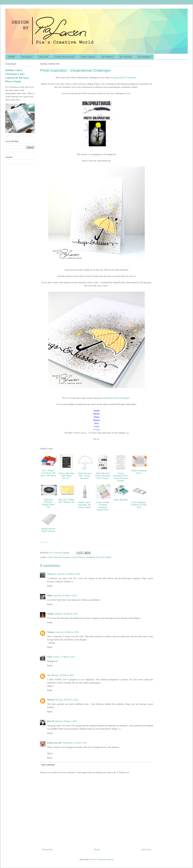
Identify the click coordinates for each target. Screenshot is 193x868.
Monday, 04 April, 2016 (66, 721)
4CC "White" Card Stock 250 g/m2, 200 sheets (48, 473)
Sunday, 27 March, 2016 (64, 657)
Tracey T (51, 574)
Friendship (90, 557)
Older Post (146, 849)
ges (128, 398)
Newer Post (47, 849)
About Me (43, 57)
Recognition (27, 57)
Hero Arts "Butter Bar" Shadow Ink (66, 501)
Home (97, 849)
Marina (51, 700)
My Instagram (144, 57)
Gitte (50, 657)
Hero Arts (101, 557)
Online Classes (88, 57)
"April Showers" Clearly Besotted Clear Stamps (103, 476)
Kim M (51, 721)
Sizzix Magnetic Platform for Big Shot (139, 505)
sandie (50, 614)
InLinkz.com (44, 542)
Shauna (51, 632)
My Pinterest (107, 57)
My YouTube (126, 57)
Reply (50, 586)
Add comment (48, 765)
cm (49, 675)
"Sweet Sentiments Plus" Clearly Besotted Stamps (121, 477)
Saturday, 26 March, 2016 (68, 574)
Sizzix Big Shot (121, 500)
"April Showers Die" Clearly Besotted (85, 476)
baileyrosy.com (54, 743)
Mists (109, 557)
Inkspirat (124, 78)
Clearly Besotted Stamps (58, 557)
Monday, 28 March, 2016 (62, 675)
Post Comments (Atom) (103, 859)
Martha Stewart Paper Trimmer (48, 530)
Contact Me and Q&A (64, 57)
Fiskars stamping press (139, 472)
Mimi (50, 595)
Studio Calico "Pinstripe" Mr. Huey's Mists (85, 505)
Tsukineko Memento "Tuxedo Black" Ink (48, 503)
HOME (12, 57)
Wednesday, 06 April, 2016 (75, 743)
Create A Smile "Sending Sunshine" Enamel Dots (103, 506)
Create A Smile (78, 557)
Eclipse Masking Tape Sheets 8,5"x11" (66, 476)
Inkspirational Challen (116, 398)
